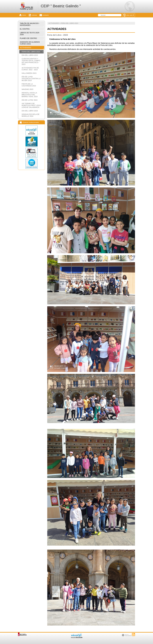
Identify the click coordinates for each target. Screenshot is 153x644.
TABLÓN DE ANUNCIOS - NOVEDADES (30, 24)
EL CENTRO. (25, 29)
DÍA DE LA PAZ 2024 (30, 100)
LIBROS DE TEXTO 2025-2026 (30, 34)
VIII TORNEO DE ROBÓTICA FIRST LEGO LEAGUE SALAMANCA (31, 105)
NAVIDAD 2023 (27, 89)
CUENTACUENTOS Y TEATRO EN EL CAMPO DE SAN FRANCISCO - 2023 (31, 62)
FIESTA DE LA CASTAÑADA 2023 (29, 85)
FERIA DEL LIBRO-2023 (31, 52)
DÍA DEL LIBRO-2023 (30, 55)
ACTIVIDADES (25, 48)
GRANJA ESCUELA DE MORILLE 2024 (31, 115)
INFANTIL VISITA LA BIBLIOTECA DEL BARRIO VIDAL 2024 (30, 95)
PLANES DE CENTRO (28, 38)
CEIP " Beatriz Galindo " (61, 6)
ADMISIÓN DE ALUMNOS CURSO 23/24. (30, 43)
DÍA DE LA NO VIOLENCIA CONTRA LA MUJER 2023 (31, 79)
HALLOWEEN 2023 (29, 73)
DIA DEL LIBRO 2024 (30, 111)
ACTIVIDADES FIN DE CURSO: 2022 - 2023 (30, 69)
